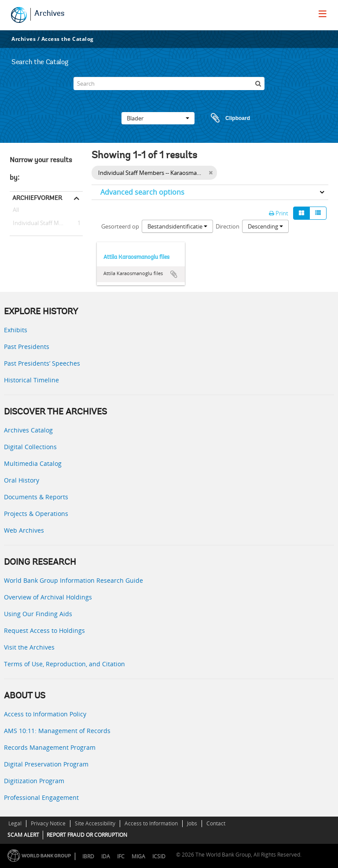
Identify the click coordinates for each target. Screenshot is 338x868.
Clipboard (226, 118)
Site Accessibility (95, 823)
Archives (50, 14)
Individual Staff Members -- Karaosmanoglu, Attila (46, 223)
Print (279, 213)
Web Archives (24, 530)
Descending (265, 226)
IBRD (88, 856)
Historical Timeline (31, 380)
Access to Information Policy (45, 714)
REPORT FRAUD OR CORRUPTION (87, 835)
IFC (121, 856)
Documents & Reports (36, 497)
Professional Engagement (41, 797)
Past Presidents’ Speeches (42, 363)
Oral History (22, 480)
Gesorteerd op (120, 226)
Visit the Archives (29, 647)
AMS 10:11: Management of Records (57, 731)
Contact (216, 823)
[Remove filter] (211, 173)
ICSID (159, 856)
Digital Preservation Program (46, 764)
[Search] (169, 84)
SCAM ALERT (23, 835)
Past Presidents (27, 347)
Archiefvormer (37, 198)
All (16, 211)
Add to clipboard (174, 274)
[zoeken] (258, 84)
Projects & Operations (36, 514)
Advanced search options (142, 192)
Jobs (192, 823)
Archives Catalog (28, 430)
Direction (228, 226)
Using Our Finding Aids (38, 614)
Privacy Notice (48, 823)
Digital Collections (30, 447)
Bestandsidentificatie (177, 226)
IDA (106, 856)
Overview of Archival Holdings (48, 597)
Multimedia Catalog (33, 463)
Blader (158, 118)
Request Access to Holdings (44, 630)
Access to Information (151, 823)
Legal (15, 823)
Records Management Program (50, 747)
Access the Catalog (68, 39)
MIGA (138, 856)
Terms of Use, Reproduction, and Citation (64, 664)
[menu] (323, 14)
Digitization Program (34, 781)
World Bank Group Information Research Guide (73, 580)
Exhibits (16, 330)
